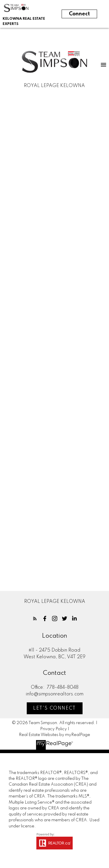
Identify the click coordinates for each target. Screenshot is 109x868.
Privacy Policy (53, 729)
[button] (35, 619)
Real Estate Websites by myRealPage (54, 735)
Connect (79, 14)
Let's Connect (54, 708)
